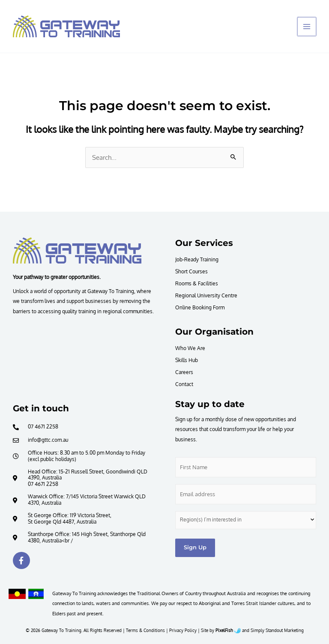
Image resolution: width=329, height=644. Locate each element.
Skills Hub (187, 360)
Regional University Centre (206, 295)
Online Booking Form (200, 307)
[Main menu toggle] (307, 27)
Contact (184, 384)
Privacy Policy (183, 630)
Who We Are (190, 348)
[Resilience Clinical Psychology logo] (77, 250)
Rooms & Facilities (197, 283)
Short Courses (191, 271)
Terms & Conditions (145, 630)
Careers (184, 372)
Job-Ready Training (197, 259)
